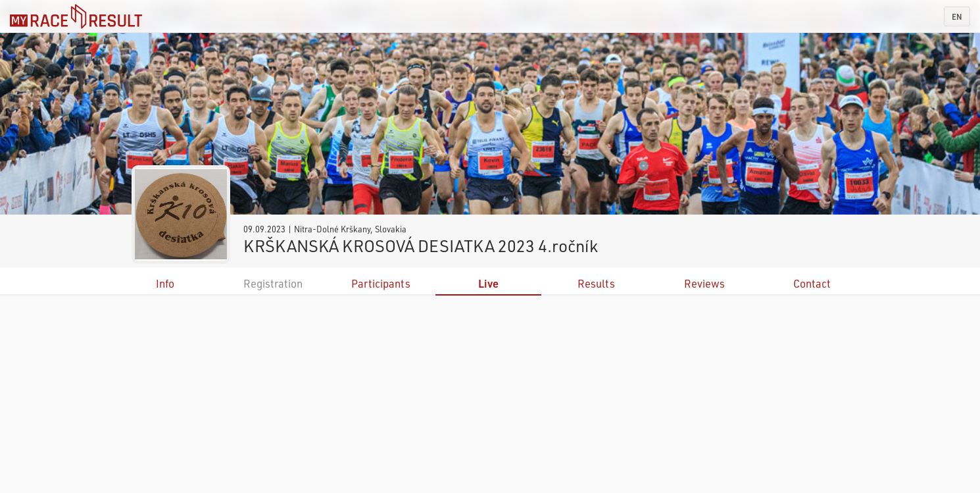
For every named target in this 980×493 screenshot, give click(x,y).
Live (488, 283)
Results (596, 283)
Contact (812, 283)
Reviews (704, 283)
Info (165, 283)
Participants (381, 283)
